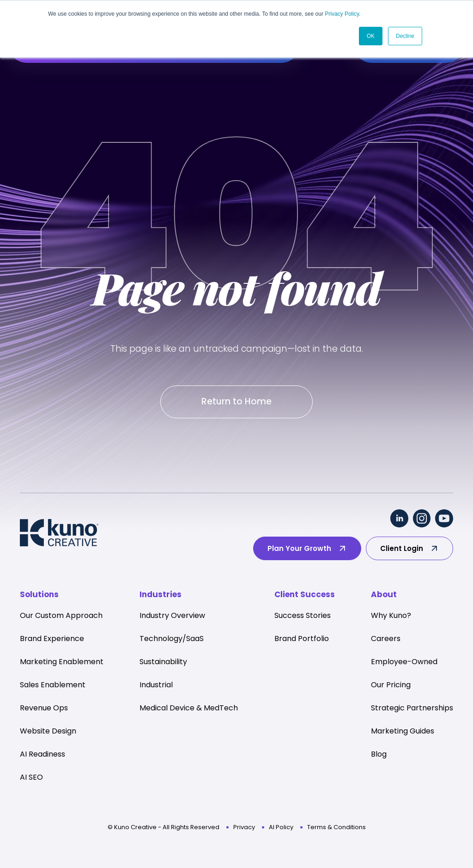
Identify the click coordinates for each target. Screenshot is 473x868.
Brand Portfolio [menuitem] (302, 639)
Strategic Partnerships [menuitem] (412, 708)
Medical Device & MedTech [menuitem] (189, 708)
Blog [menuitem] (379, 755)
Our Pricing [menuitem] (391, 685)
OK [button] (371, 36)
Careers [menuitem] (386, 639)
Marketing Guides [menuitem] (403, 731)
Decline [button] (405, 36)
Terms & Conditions (337, 828)
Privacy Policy (342, 14)
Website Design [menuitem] (48, 731)
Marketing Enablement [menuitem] (62, 662)
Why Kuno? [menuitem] (391, 616)
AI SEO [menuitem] (31, 778)
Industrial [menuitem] (156, 685)
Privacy (244, 828)
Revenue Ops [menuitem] (44, 708)
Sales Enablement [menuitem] (53, 685)
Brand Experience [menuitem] (52, 639)
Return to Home (236, 402)
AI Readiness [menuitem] (42, 755)
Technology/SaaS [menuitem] (172, 639)
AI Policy (281, 828)
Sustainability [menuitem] (163, 662)
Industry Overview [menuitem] (172, 616)
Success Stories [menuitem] (303, 616)
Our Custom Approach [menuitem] (61, 616)
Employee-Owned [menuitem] (404, 662)
